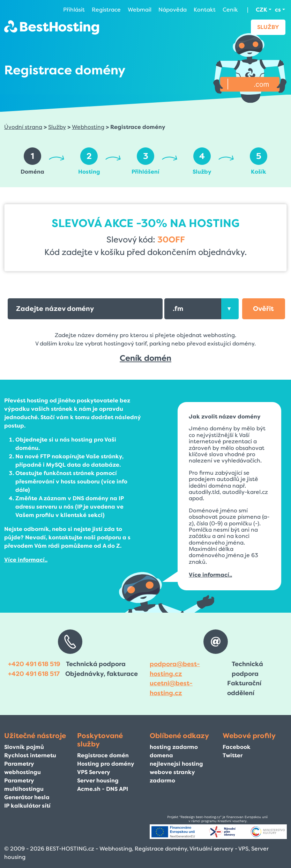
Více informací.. (26, 560)
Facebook (237, 747)
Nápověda (173, 10)
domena (161, 755)
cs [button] (278, 10)
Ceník (230, 10)
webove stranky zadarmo (172, 776)
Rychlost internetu (30, 755)
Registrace (106, 10)
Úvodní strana (23, 127)
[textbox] (201, 309)
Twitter (233, 755)
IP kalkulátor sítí (27, 806)
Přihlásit (74, 10)
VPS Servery (94, 772)
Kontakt (205, 10)
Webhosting (88, 127)
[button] (264, 309)
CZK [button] (262, 10)
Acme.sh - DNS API (103, 789)
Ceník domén (145, 358)
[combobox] (201, 309)
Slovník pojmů (24, 747)
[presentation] (230, 309)
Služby (268, 27)
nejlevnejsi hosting (176, 764)
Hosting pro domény (106, 764)
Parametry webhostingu (23, 768)
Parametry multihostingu (24, 785)
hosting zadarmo (174, 747)
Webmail (140, 10)
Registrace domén (103, 755)
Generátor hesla (27, 797)
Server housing (98, 781)
